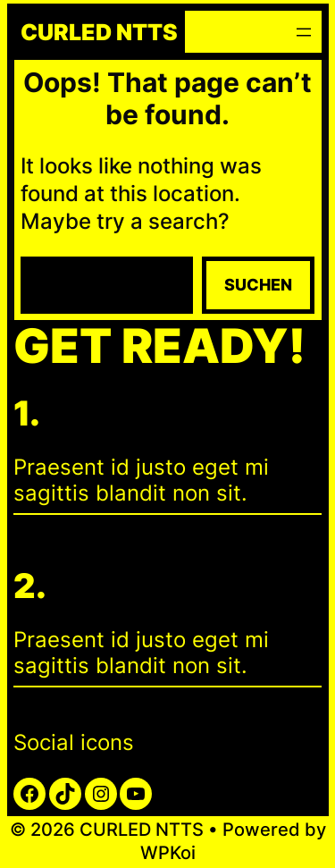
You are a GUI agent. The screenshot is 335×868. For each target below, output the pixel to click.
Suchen (258, 285)
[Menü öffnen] (304, 32)
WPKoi (168, 853)
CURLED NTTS (99, 32)
